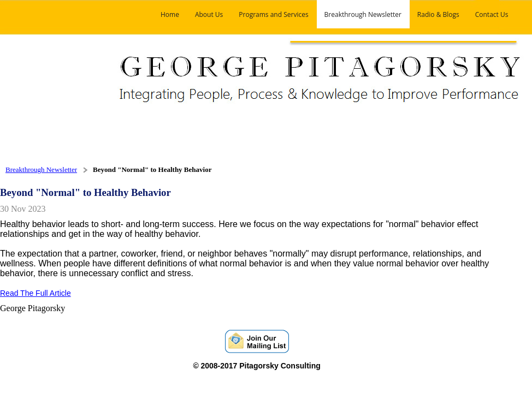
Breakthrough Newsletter (41, 169)
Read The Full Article (36, 293)
